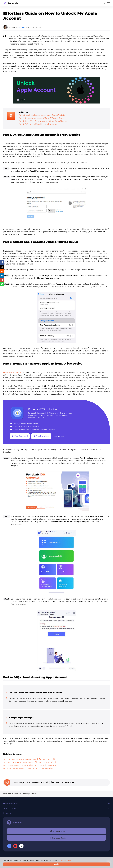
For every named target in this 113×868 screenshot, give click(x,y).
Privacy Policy (66, 860)
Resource (15, 794)
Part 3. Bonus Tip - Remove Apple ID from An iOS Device (43, 121)
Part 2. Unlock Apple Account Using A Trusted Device (42, 118)
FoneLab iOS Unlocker (13, 373)
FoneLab (7, 794)
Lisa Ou (21, 27)
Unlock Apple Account (29, 794)
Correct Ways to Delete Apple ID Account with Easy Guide (31, 765)
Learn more (60, 436)
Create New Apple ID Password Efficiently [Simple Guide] (31, 762)
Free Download (20, 436)
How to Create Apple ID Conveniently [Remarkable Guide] (31, 759)
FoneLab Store (58, 831)
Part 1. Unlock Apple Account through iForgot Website (42, 115)
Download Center (58, 838)
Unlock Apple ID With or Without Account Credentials (30, 768)
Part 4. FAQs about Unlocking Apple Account (38, 124)
